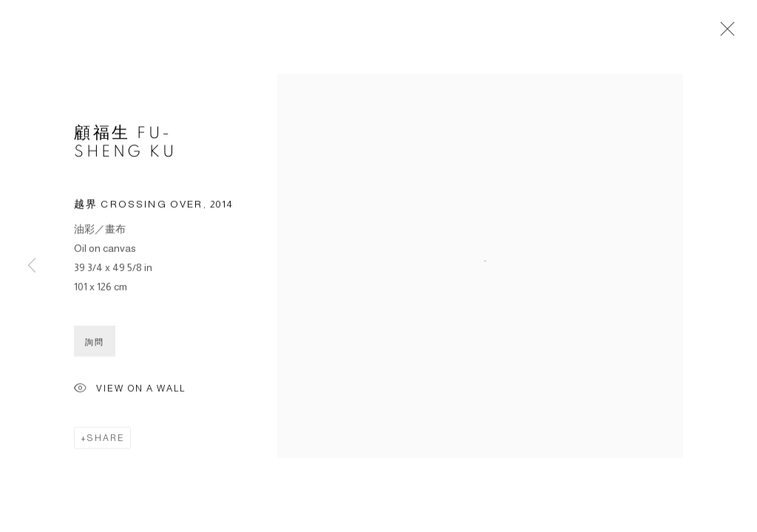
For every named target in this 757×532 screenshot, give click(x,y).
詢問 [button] (95, 342)
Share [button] (106, 438)
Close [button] (724, 33)
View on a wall (130, 390)
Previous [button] (32, 266)
